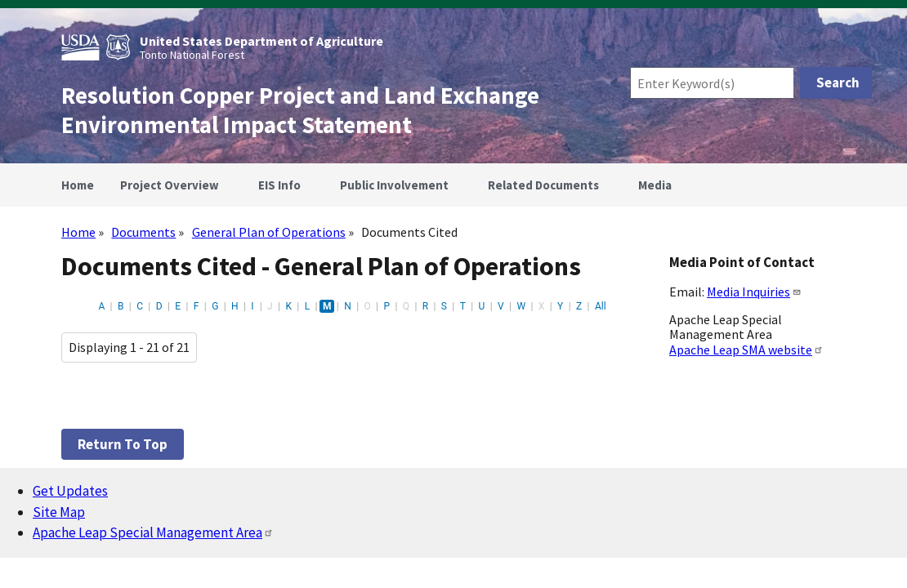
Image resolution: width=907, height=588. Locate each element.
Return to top (123, 444)
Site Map (59, 512)
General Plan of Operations (269, 232)
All (601, 306)
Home (78, 232)
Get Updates (70, 491)
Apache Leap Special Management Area (153, 532)
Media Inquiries (754, 292)
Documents (143, 232)
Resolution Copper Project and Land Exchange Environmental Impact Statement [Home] (300, 110)
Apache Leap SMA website (746, 350)
